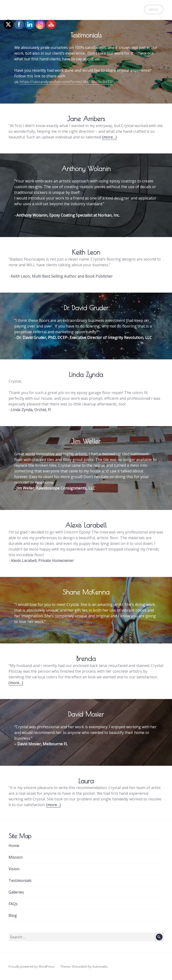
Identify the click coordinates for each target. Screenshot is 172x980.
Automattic (100, 966)
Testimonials (20, 880)
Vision (14, 869)
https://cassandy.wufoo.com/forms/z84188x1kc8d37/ (66, 82)
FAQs (13, 904)
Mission (16, 857)
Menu (154, 10)
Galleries (16, 892)
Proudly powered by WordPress (32, 966)
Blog (13, 915)
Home (14, 846)
